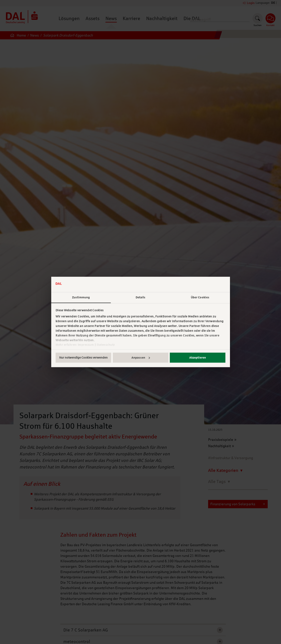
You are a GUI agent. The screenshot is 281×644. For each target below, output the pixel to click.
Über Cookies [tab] (200, 297)
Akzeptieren (198, 358)
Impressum (86, 345)
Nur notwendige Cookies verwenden (83, 358)
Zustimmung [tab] (81, 297)
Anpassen (141, 358)
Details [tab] (141, 297)
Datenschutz (106, 345)
